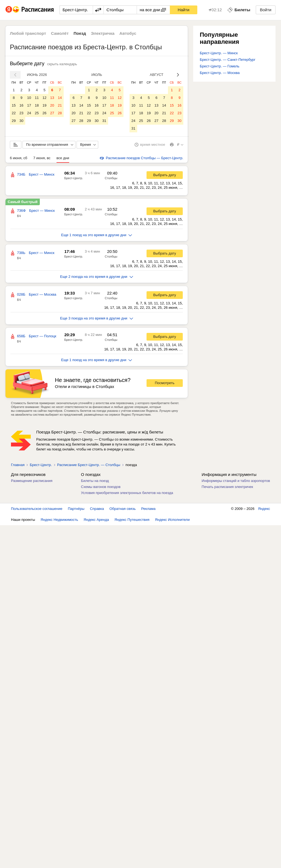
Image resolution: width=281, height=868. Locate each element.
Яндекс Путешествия (132, 520)
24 (29, 113)
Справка (97, 509)
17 (29, 105)
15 (14, 105)
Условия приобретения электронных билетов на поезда (127, 493)
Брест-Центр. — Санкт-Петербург (228, 60)
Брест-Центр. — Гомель (220, 66)
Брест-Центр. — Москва (220, 73)
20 (52, 105)
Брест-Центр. (74, 178)
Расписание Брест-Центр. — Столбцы (89, 465)
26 (44, 113)
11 (37, 98)
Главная (18, 465)
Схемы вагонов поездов (101, 487)
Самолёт (60, 33)
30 (21, 121)
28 (60, 113)
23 (21, 113)
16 (21, 105)
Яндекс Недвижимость (59, 520)
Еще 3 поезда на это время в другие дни (97, 318)
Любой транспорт (28, 33)
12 (44, 98)
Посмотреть (165, 383)
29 (14, 121)
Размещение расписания (32, 481)
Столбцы (111, 178)
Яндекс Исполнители (172, 520)
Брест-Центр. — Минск (219, 53)
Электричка (103, 33)
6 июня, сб (19, 158)
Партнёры (76, 509)
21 (60, 105)
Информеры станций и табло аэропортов (236, 481)
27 (52, 113)
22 (14, 113)
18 (37, 105)
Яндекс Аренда (96, 520)
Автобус (128, 33)
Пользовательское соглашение (37, 509)
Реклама (148, 509)
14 (60, 98)
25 (37, 113)
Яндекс (264, 509)
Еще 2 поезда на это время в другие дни (97, 277)
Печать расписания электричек (227, 487)
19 (44, 105)
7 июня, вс (42, 158)
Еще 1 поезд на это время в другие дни (97, 235)
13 (52, 98)
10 (29, 98)
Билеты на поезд (95, 481)
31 (104, 121)
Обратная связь (123, 509)
